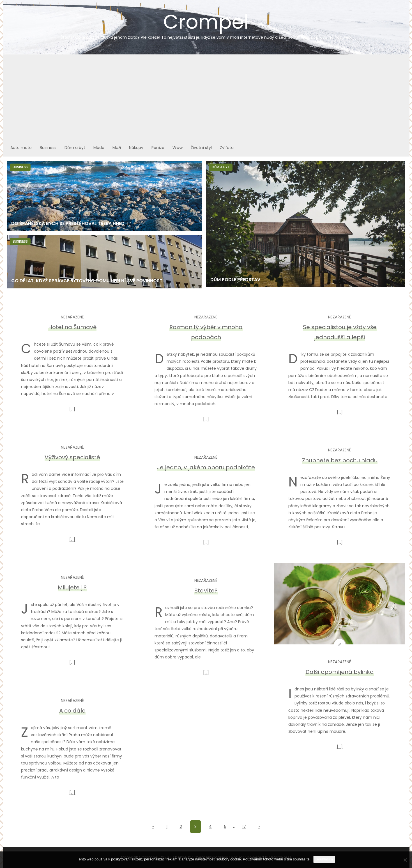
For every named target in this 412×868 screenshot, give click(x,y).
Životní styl (201, 148)
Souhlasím (324, 859)
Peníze (158, 148)
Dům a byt (75, 148)
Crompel (206, 24)
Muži (117, 148)
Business (48, 148)
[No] (405, 860)
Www (178, 148)
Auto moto (21, 148)
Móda (99, 148)
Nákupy (136, 148)
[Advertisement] (206, 97)
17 (244, 826)
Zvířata (227, 148)
